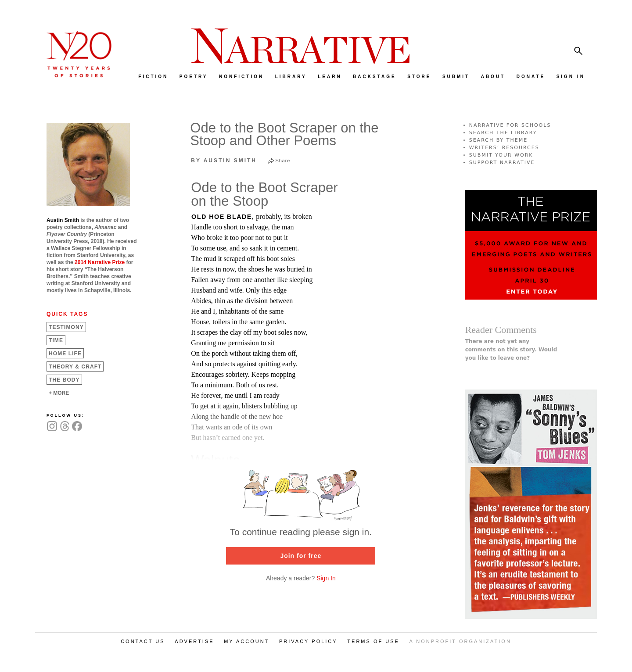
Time (56, 340)
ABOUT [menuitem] (493, 77)
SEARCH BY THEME (499, 140)
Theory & (75, 367)
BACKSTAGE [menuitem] (375, 77)
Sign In (326, 578)
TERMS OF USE (373, 641)
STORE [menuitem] (419, 77)
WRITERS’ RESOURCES (504, 148)
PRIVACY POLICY (308, 641)
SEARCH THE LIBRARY (503, 133)
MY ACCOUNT (246, 641)
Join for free (301, 556)
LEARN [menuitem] (330, 77)
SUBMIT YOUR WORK (501, 155)
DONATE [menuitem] (531, 77)
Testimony (66, 327)
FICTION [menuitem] (153, 77)
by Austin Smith (224, 161)
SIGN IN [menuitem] (571, 77)
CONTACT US (143, 641)
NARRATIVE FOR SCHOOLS (510, 125)
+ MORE (59, 393)
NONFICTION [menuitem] (241, 77)
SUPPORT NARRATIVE (502, 163)
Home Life (65, 354)
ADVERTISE (194, 641)
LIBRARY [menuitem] (291, 77)
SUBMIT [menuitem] (456, 77)
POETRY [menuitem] (194, 77)
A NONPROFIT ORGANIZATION (460, 641)
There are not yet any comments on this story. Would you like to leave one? (511, 350)
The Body (64, 380)
